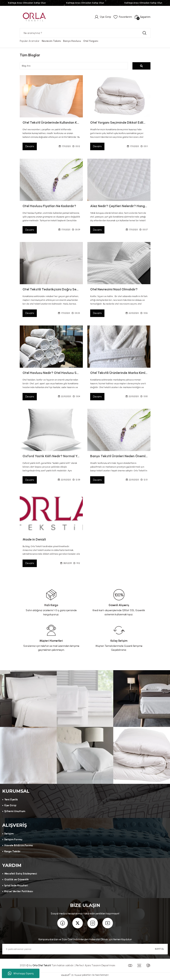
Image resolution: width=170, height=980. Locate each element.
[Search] (85, 33)
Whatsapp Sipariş (21, 973)
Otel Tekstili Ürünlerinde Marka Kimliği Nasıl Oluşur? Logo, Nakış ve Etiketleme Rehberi (119, 373)
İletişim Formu (13, 841)
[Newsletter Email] (85, 951)
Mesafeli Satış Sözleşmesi (21, 875)
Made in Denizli (34, 540)
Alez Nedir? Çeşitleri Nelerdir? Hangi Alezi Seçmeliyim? (119, 206)
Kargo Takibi (12, 853)
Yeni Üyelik (11, 801)
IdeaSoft (66, 977)
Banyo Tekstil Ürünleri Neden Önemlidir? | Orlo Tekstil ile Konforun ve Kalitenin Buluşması (119, 457)
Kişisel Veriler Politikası (19, 893)
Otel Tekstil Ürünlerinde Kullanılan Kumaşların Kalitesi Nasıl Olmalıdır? (51, 123)
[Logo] (34, 17)
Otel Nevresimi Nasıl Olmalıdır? (114, 290)
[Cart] (142, 17)
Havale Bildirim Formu (18, 847)
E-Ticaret (77, 977)
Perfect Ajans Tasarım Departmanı (96, 968)
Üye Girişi (10, 806)
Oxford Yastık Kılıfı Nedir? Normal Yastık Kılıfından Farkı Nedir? (51, 457)
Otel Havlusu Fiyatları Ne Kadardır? (49, 206)
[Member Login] (102, 17)
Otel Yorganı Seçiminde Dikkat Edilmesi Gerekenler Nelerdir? (119, 123)
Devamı (30, 146)
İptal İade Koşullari (16, 887)
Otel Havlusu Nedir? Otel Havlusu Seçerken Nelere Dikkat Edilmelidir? (51, 373)
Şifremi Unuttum (15, 812)
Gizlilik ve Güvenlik (16, 881)
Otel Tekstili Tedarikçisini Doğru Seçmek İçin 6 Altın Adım (51, 290)
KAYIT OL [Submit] (159, 951)
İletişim (9, 835)
